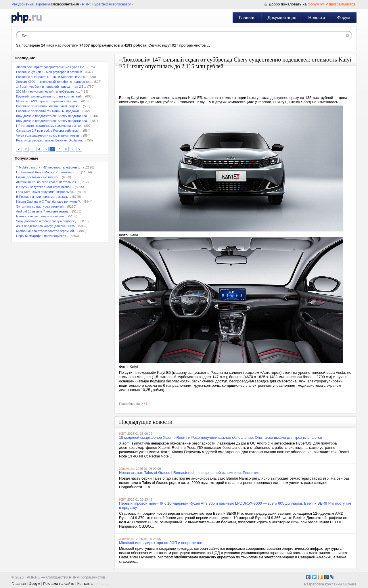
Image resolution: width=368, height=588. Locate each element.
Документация (282, 17)
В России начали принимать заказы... (44, 197)
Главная (247, 17)
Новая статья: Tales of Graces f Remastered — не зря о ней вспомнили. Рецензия (189, 473)
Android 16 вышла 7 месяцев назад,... (44, 211)
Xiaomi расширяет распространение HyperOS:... (51, 67)
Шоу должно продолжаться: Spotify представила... (53, 116)
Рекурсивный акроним (31, 4)
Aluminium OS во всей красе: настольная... (47, 182)
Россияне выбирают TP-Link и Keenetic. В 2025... (52, 77)
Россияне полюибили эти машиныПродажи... (49, 106)
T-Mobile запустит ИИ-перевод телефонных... (49, 167)
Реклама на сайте (59, 584)
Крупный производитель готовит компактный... (50, 96)
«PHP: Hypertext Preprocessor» (107, 4)
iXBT (144, 404)
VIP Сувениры (102, 584)
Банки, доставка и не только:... (39, 177)
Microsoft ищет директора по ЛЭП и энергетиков (161, 543)
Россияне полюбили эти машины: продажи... (49, 111)
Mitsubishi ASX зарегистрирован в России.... (48, 101)
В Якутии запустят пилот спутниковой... (45, 187)
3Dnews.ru (127, 469)
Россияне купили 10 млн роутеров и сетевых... (50, 72)
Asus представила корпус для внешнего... (47, 226)
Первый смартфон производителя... (42, 236)
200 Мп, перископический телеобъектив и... (48, 91)
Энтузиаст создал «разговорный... (41, 206)
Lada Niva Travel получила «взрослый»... (46, 192)
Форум (344, 17)
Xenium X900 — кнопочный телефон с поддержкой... (55, 82)
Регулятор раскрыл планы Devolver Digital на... (50, 140)
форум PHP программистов (331, 4)
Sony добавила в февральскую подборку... (47, 221)
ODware (350, 584)
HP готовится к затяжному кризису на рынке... (50, 126)
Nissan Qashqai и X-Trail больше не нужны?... (49, 202)
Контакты (85, 584)
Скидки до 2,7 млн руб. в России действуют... (49, 131)
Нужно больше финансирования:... (42, 216)
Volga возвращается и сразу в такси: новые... (49, 135)
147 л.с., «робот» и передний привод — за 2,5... (51, 87)
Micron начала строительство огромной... (46, 231)
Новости (317, 17)
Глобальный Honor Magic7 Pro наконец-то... (48, 172)
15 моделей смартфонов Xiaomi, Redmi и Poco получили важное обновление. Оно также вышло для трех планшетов (221, 437)
